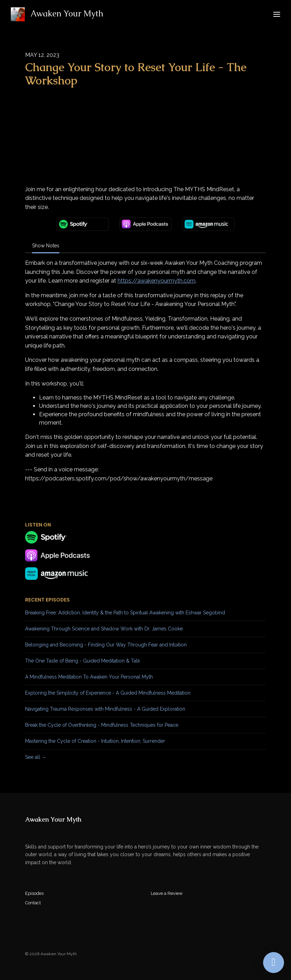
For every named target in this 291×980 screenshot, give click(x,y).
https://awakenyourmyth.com (156, 281)
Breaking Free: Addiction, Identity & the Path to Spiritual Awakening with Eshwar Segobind (125, 613)
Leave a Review (167, 893)
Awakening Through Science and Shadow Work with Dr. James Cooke (104, 629)
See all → (36, 757)
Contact (33, 903)
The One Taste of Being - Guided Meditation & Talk (83, 661)
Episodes (34, 893)
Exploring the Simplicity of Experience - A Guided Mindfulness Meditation (108, 693)
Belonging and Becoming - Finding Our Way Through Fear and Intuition (106, 645)
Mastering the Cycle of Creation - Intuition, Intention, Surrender (95, 741)
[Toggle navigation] (277, 14)
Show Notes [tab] (46, 246)
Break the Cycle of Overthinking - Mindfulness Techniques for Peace (102, 725)
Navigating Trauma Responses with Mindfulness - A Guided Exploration (105, 709)
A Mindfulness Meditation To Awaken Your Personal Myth (89, 677)
